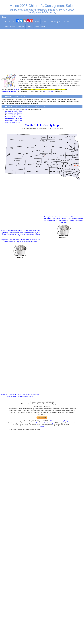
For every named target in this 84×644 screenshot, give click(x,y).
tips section (16, 89)
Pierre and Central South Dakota (15, 117)
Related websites (40, 27)
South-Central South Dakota (14, 119)
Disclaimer (53, 421)
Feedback (45, 22)
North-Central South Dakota (14, 111)
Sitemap (42, 427)
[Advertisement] (42, 53)
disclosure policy (49, 91)
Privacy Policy (64, 421)
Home (4, 17)
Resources (21, 27)
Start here (7, 22)
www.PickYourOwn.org (9, 91)
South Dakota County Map (42, 125)
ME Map (29, 27)
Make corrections (10, 27)
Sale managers (55, 22)
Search (37, 22)
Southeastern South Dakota (14, 121)
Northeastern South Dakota (13, 113)
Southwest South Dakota (13, 123)
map (27, 109)
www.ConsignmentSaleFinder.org (43, 423)
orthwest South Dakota (13, 115)
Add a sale (66, 22)
